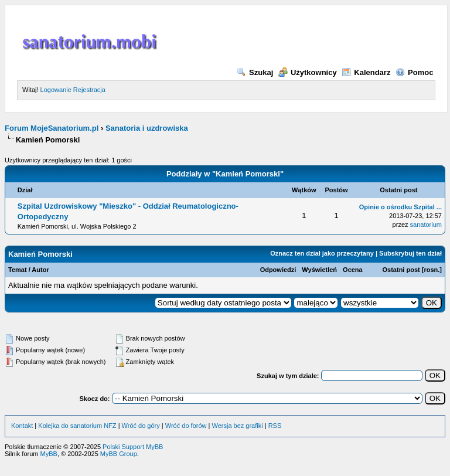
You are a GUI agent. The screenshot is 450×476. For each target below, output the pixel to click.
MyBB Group (119, 454)
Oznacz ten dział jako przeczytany (322, 253)
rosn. (432, 270)
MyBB (49, 454)
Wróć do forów (186, 426)
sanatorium (426, 225)
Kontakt (22, 426)
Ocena (353, 270)
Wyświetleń (319, 270)
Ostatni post (401, 270)
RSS (275, 426)
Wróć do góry (141, 426)
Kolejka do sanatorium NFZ (77, 426)
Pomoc (414, 72)
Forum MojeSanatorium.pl (52, 128)
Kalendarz (366, 72)
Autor (40, 270)
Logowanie (56, 90)
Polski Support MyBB (133, 447)
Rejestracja (89, 90)
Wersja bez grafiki (237, 426)
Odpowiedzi (278, 270)
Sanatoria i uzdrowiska (147, 128)
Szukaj (255, 72)
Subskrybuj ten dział (410, 253)
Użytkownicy (308, 72)
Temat (18, 270)
